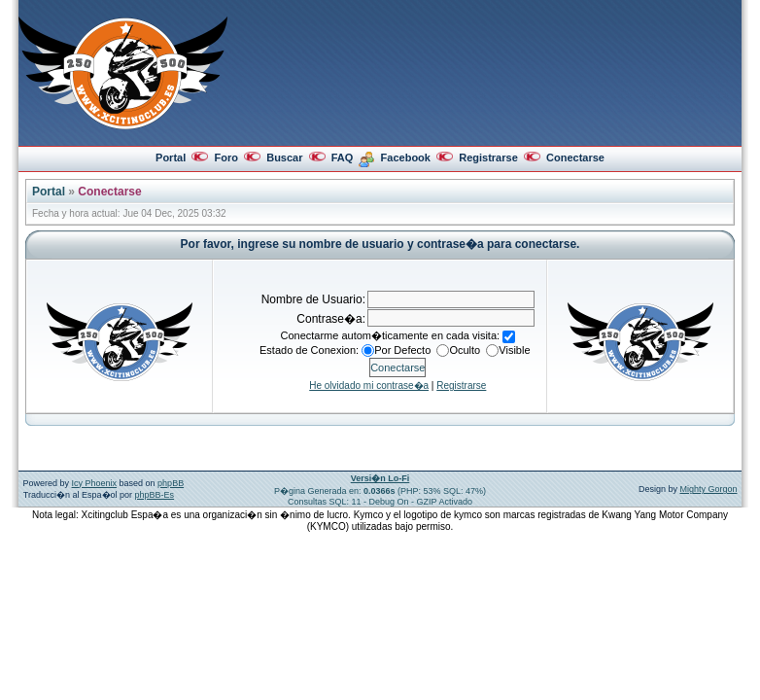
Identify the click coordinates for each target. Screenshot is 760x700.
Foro (225, 157)
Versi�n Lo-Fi (380, 478)
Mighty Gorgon (708, 489)
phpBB (171, 483)
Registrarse (488, 157)
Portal (171, 157)
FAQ (343, 157)
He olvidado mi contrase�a (369, 385)
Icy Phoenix (95, 483)
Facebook (406, 157)
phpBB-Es (155, 495)
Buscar (284, 157)
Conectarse (575, 157)
